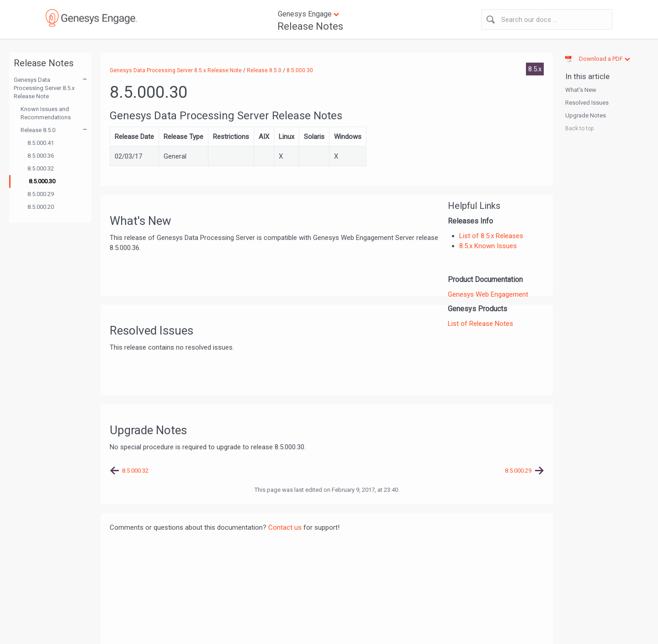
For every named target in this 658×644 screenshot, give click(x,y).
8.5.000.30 (42, 181)
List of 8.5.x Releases (491, 236)
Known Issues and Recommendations (46, 113)
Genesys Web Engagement (488, 294)
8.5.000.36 (41, 156)
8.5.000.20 (41, 207)
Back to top (579, 128)
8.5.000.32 (41, 168)
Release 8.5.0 (38, 130)
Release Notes (310, 26)
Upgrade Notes (586, 115)
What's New (581, 90)
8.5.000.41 (41, 143)
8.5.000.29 (41, 194)
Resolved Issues (587, 103)
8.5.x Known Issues (488, 246)
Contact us (285, 527)
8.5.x (535, 69)
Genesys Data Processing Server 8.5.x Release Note (44, 88)
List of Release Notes (480, 324)
